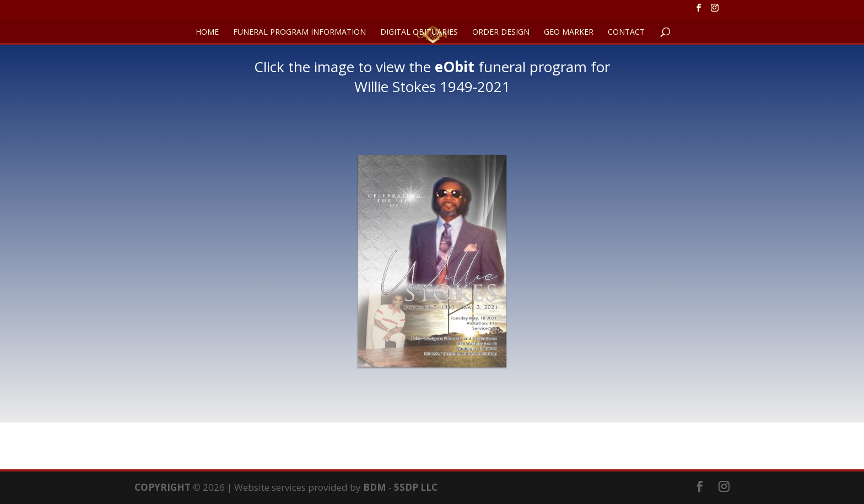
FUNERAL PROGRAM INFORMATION (299, 32)
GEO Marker (569, 32)
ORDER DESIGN (501, 32)
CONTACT (626, 32)
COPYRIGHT (163, 487)
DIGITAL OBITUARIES (419, 32)
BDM (375, 487)
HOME (207, 32)
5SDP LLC (416, 487)
